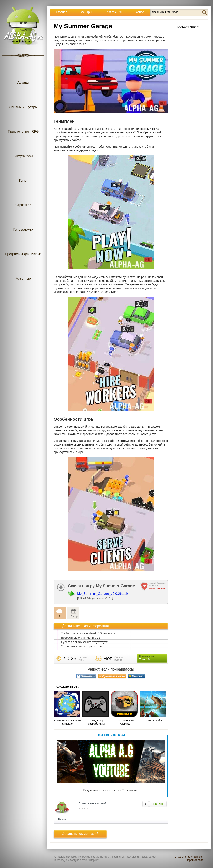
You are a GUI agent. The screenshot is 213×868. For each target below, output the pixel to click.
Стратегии (23, 197)
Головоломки (23, 221)
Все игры (86, 12)
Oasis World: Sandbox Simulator (68, 722)
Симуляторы (23, 148)
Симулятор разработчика (97, 722)
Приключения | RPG (23, 123)
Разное (139, 12)
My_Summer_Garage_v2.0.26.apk (103, 594)
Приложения (113, 12)
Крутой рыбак (154, 720)
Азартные (23, 270)
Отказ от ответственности (189, 857)
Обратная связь (195, 860)
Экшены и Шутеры (23, 99)
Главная (61, 12)
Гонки (23, 172)
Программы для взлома (23, 246)
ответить (83, 808)
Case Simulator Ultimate (125, 722)
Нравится (158, 804)
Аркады (23, 74)
